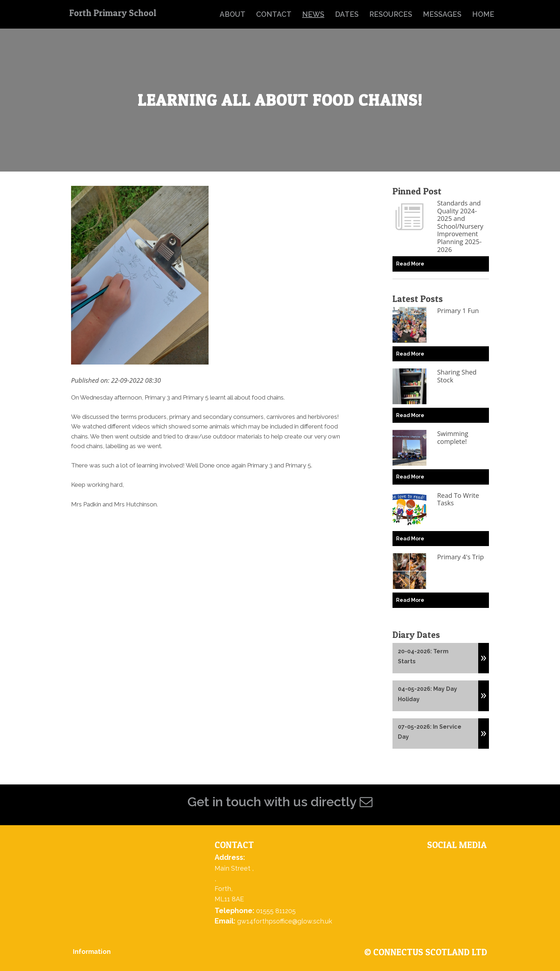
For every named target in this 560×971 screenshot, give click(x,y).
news (313, 14)
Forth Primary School (113, 13)
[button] (484, 655)
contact (274, 14)
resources (391, 14)
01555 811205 (276, 911)
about (232, 14)
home (483, 14)
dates (347, 14)
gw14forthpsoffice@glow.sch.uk (285, 921)
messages (442, 14)
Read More (410, 264)
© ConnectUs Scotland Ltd (426, 952)
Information (92, 952)
